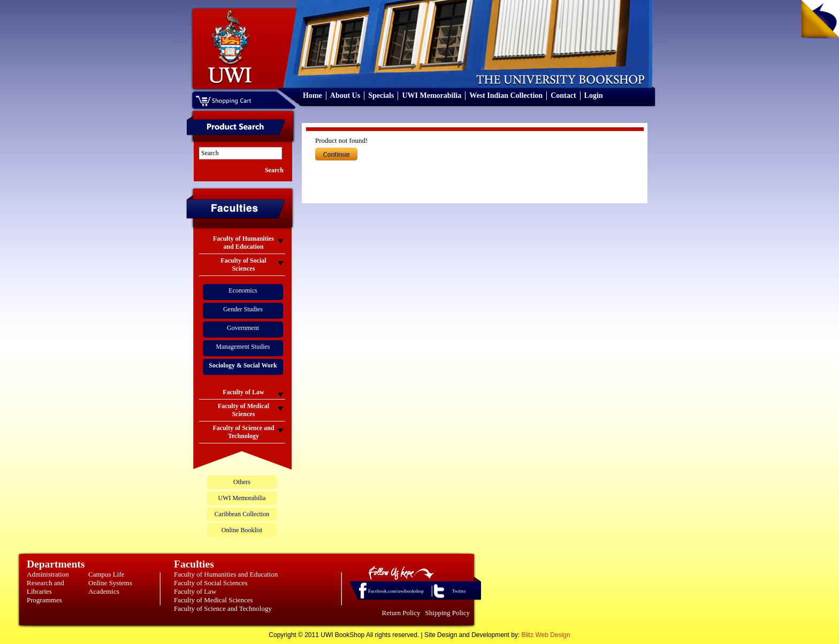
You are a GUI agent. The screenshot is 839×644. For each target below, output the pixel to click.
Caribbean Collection (242, 514)
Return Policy (401, 613)
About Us (345, 95)
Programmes (44, 600)
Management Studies (243, 347)
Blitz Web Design (546, 635)
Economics (243, 290)
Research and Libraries (45, 587)
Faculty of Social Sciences (211, 583)
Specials (381, 95)
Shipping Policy (448, 613)
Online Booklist (242, 530)
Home (312, 95)
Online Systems (110, 583)
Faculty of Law (195, 591)
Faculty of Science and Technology (223, 608)
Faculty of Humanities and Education (226, 574)
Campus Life (106, 574)
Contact (563, 95)
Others (242, 482)
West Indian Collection (506, 95)
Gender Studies (243, 309)
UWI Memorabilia (432, 95)
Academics (104, 591)
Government (243, 328)
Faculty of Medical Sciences (213, 600)
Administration (48, 574)
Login (594, 95)
